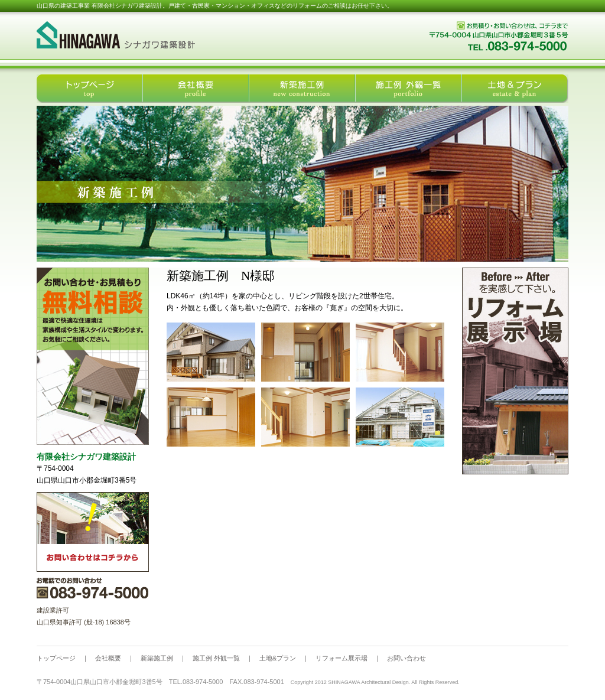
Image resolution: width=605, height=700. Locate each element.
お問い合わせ (406, 658)
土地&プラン (278, 658)
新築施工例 (157, 658)
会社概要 (108, 658)
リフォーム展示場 (341, 658)
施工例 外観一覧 (216, 658)
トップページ (56, 658)
